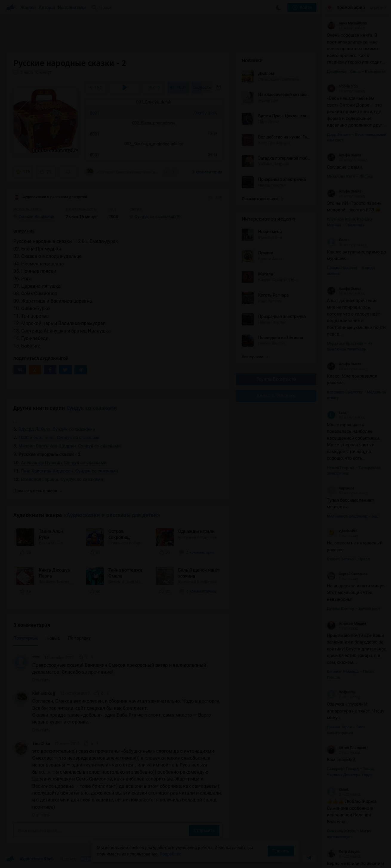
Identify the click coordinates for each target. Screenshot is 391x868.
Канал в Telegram (276, 396)
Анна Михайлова (347, 23)
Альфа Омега (344, 155)
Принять (281, 851)
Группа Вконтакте (276, 379)
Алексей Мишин (346, 624)
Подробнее (170, 854)
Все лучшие (255, 357)
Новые (53, 638)
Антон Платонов (347, 748)
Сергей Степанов (347, 574)
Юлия (338, 789)
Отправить (204, 830)
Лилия (338, 240)
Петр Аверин (344, 852)
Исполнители (72, 7)
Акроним (340, 488)
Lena (337, 413)
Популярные (26, 638)
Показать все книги (262, 199)
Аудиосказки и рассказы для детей (50, 197)
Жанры (28, 7)
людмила (341, 692)
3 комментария (207, 172)
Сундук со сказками (92, 408)
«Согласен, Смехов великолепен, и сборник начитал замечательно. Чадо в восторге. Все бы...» (122, 172)
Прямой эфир (351, 7)
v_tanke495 (342, 531)
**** (36, 658)
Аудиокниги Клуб (30, 859)
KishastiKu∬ (44, 693)
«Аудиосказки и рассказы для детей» (112, 515)
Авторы (47, 7)
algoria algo (342, 86)
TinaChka (41, 744)
